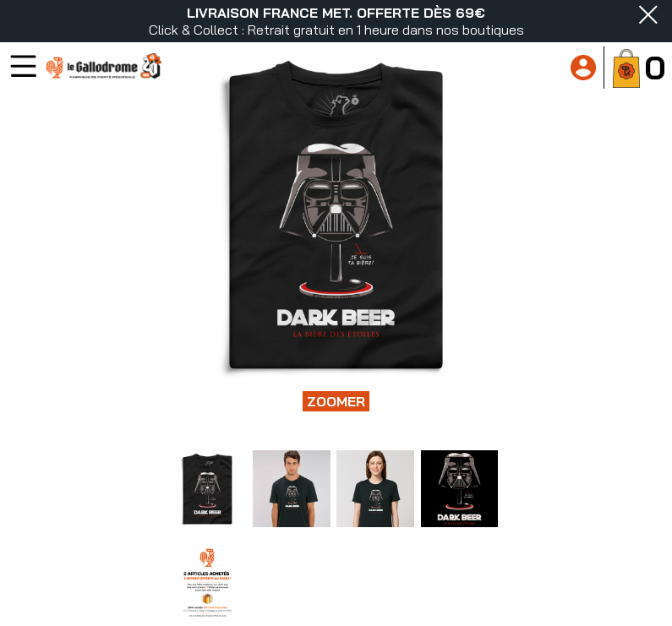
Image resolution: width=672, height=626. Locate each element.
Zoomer (336, 401)
